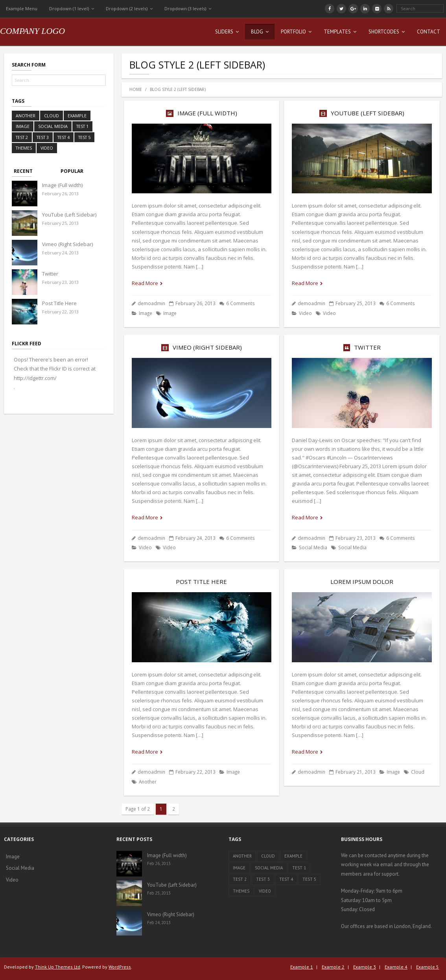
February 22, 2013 (60, 312)
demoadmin (151, 303)
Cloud (418, 772)
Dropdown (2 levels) (127, 8)
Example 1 (302, 967)
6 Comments (241, 303)
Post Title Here (201, 582)
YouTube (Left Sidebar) (368, 113)
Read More (145, 283)
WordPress (120, 967)
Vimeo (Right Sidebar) (207, 347)
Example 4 (396, 967)
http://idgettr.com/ (35, 378)
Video (305, 313)
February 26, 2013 (60, 194)
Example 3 (365, 967)
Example (77, 116)
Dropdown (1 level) (69, 8)
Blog (257, 32)
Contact (428, 32)
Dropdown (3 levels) (185, 8)
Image (146, 313)
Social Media (313, 547)
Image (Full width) (207, 113)
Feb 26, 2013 (159, 863)
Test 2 (22, 137)
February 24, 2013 (60, 253)
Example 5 (428, 967)
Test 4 (64, 137)
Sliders (224, 32)
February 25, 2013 (60, 223)
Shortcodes (384, 32)
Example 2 (333, 967)
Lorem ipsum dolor (362, 582)
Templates (337, 32)
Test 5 (84, 137)
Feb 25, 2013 (159, 893)
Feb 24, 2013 (159, 923)
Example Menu (22, 8)
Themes (24, 148)
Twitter (367, 347)
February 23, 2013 (60, 282)
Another (148, 782)
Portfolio (293, 32)
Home (136, 89)
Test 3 (43, 137)
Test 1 (82, 126)
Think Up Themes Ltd (58, 967)
